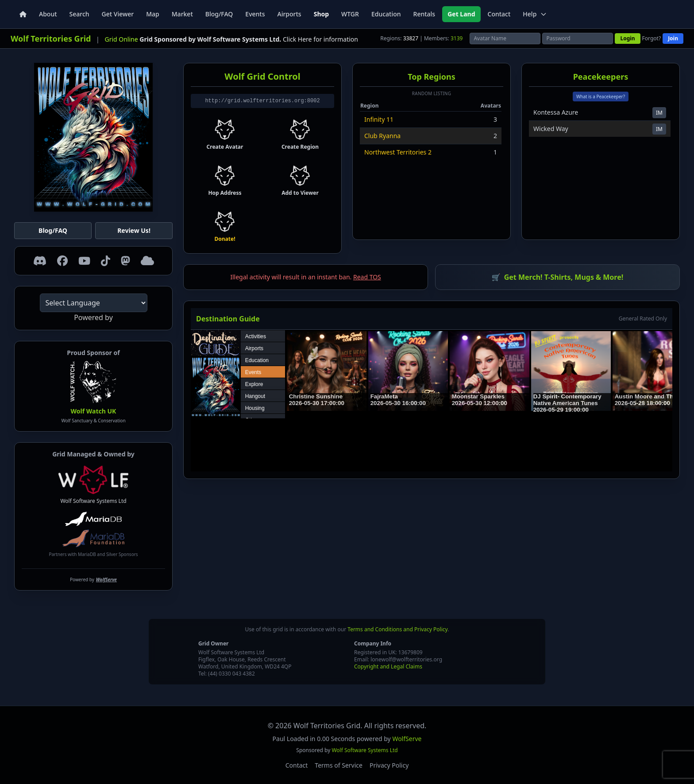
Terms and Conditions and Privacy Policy (397, 629)
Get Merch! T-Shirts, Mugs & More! (557, 277)
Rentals (424, 14)
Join (673, 38)
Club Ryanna (382, 136)
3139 (457, 38)
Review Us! (134, 230)
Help (535, 14)
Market (182, 14)
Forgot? (652, 39)
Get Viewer (118, 14)
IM (659, 113)
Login (627, 38)
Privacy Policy (389, 765)
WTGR (350, 14)
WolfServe (407, 739)
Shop (321, 14)
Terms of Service (339, 765)
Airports (289, 14)
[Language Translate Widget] (94, 303)
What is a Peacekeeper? (601, 97)
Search (79, 14)
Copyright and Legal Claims (388, 666)
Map (153, 14)
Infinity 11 (379, 119)
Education (386, 14)
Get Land (461, 14)
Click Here (297, 39)
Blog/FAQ (219, 14)
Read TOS (367, 277)
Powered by (93, 579)
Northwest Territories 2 (398, 152)
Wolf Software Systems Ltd (93, 485)
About (48, 14)
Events (255, 14)
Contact (499, 14)
